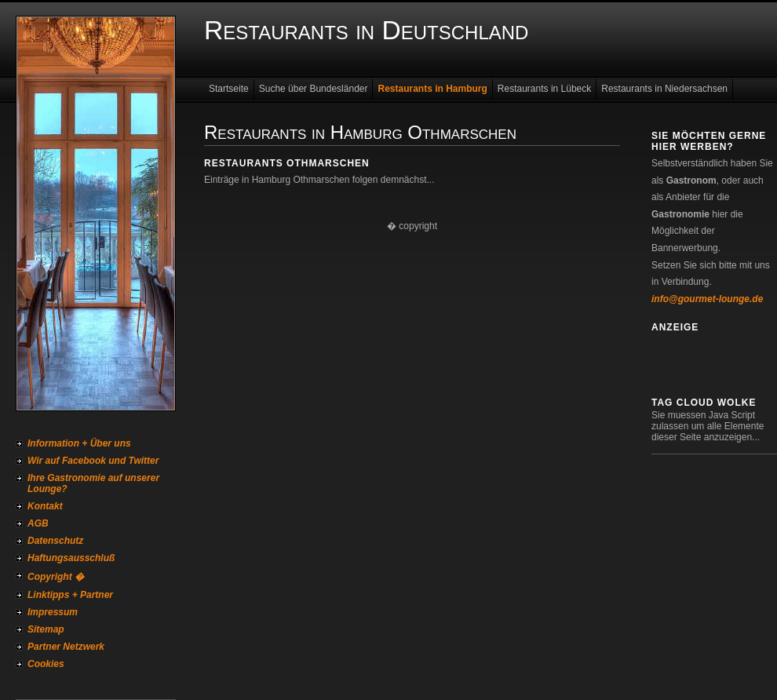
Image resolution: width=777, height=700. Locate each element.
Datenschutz (55, 541)
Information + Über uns (79, 443)
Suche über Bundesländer (314, 89)
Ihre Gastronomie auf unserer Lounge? (93, 483)
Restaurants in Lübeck (544, 89)
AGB (38, 523)
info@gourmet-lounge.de (707, 299)
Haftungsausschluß (71, 558)
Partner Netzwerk (66, 647)
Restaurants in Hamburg (432, 89)
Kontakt (45, 506)
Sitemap (46, 629)
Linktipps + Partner (70, 595)
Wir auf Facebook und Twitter (93, 461)
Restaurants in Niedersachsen (664, 89)
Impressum (53, 612)
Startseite (229, 89)
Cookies (46, 664)
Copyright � (56, 577)
